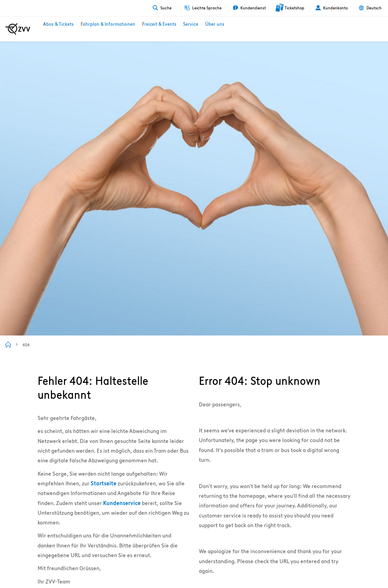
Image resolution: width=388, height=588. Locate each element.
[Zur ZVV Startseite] (18, 29)
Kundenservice (122, 503)
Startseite (104, 483)
